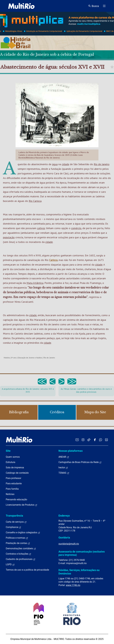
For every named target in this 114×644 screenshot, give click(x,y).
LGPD (10, 565)
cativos (41, 228)
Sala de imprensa (15, 467)
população (9, 237)
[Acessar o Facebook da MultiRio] (95, 440)
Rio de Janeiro (102, 164)
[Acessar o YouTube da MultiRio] (77, 440)
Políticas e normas (17, 538)
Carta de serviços (16, 522)
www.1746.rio (73, 585)
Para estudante (14, 483)
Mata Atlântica (35, 283)
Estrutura (11, 462)
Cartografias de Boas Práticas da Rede (80, 462)
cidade (65, 164)
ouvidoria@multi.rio (69, 544)
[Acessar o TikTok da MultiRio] (89, 440)
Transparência (14, 516)
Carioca (53, 260)
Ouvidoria (64, 538)
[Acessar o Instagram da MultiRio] (83, 440)
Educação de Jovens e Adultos (30, 358)
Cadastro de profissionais (21, 559)
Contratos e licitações (19, 554)
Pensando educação (16, 499)
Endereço (64, 516)
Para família (12, 489)
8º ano (14, 358)
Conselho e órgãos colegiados (23, 533)
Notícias (10, 494)
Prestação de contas (18, 543)
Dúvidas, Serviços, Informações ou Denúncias (79, 572)
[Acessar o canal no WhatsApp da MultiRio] (101, 440)
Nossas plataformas (71, 451)
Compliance (13, 527)
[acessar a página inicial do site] (21, 6)
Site (8, 451)
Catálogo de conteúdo (17, 473)
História (7, 358)
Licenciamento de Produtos (22, 505)
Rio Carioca (35, 201)
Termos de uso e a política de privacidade (27, 570)
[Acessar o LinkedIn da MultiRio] (106, 440)
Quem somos (13, 457)
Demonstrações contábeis (21, 549)
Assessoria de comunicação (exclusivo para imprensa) (82, 553)
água (55, 164)
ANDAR (64, 457)
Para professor (13, 478)
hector (63, 468)
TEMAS (64, 473)
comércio (76, 228)
